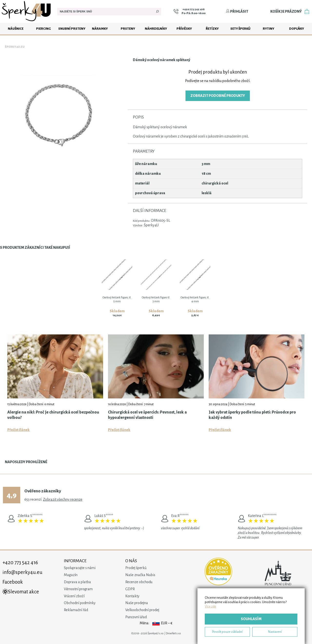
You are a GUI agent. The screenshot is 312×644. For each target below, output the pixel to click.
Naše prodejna (137, 603)
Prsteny (128, 29)
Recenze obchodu (139, 582)
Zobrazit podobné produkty (218, 96)
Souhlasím (251, 619)
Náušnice (16, 29)
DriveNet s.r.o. (173, 633)
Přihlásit (237, 11)
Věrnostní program (78, 589)
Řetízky (212, 29)
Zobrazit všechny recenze (63, 499)
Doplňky (297, 29)
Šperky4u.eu (15, 47)
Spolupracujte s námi (80, 568)
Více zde (210, 606)
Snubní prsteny (72, 29)
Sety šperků (240, 29)
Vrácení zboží (74, 596)
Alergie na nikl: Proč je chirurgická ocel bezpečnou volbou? (53, 415)
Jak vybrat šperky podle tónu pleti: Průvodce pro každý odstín (252, 415)
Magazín (71, 575)
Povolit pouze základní (227, 632)
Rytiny (268, 29)
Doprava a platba (77, 582)
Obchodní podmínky (80, 603)
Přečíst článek (19, 430)
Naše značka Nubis (140, 575)
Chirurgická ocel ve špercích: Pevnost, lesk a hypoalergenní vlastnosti (147, 415)
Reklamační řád (76, 610)
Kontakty (132, 596)
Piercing (44, 29)
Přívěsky (184, 29)
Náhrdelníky (156, 29)
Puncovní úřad (136, 617)
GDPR (130, 589)
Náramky (100, 29)
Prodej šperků (136, 568)
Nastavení (275, 632)
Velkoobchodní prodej (142, 610)
